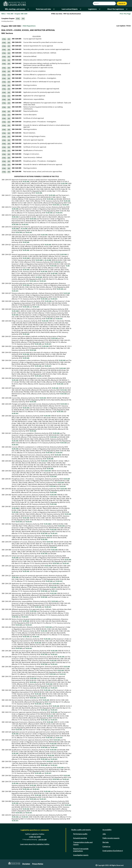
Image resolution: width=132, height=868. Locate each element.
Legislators (92, 9)
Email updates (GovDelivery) (113, 851)
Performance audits (80, 834)
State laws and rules (43, 9)
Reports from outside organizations (81, 850)
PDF (23, 19)
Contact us (106, 846)
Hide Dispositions (29, 26)
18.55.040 (63, 390)
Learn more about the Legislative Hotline (35, 844)
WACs (3, 14)
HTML (18, 19)
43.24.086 (24, 229)
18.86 (68, 266)
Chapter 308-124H (21, 14)
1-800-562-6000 (35, 837)
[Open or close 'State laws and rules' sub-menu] (54, 9)
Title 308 (10, 14)
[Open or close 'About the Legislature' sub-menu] (127, 9)
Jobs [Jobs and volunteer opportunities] (104, 834)
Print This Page (125, 14)
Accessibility (107, 830)
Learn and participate (70, 9)
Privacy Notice (38, 864)
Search (122, 3)
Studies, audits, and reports (81, 830)
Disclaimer (26, 864)
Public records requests (111, 838)
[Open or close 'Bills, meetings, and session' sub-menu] (28, 9)
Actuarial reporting (80, 838)
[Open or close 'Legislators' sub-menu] (100, 9)
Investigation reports (81, 855)
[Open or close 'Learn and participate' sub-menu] (81, 9)
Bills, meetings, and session (15, 9)
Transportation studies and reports (83, 843)
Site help (106, 842)
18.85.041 (66, 205)
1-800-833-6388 (42, 840)
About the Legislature (116, 9)
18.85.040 (26, 182)
